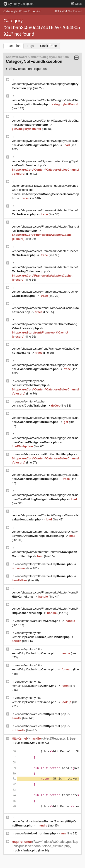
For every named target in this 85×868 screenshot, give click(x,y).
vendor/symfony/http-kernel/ (44, 564)
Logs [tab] (30, 46)
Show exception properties (28, 69)
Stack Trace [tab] (49, 46)
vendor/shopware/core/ (38, 621)
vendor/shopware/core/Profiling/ (44, 454)
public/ (27, 743)
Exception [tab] (13, 46)
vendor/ (36, 833)
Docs (76, 4)
